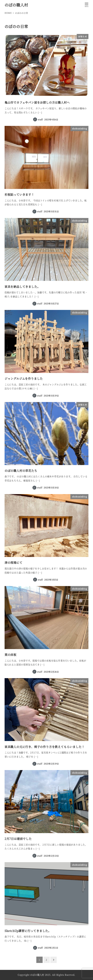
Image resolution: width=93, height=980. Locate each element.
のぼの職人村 (16, 5)
